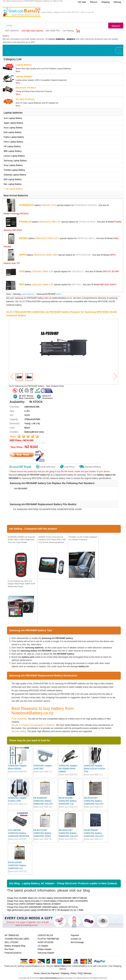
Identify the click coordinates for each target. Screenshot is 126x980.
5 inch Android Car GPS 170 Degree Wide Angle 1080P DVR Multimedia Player (21, 584)
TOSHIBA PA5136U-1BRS (17, 939)
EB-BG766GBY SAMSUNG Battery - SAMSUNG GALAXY (94, 833)
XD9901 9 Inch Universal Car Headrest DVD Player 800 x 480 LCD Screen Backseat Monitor (52, 540)
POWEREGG (26, 205)
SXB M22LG (77, 271)
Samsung (17, 294)
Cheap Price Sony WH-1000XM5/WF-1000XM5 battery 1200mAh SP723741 (42, 907)
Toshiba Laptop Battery (14, 170)
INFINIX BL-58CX (86, 238)
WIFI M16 (76, 284)
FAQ (80, 973)
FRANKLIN (25, 221)
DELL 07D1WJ (11, 942)
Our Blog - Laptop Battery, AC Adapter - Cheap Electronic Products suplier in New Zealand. (63, 883)
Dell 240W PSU (53, 31)
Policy (73, 973)
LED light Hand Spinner (32, 31)
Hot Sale (82, 2)
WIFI (22, 284)
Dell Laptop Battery (13, 132)
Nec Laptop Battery (13, 184)
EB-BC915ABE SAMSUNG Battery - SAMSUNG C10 (68, 801)
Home (8, 294)
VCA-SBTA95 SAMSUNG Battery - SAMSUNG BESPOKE (19, 833)
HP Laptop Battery (12, 146)
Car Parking (68, 31)
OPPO (22, 255)
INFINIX (23, 238)
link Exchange (77, 942)
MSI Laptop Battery (13, 179)
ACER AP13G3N (45, 942)
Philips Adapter (45, 949)
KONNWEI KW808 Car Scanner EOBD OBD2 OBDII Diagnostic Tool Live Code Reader (22, 540)
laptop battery (60, 966)
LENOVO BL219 (45, 935)
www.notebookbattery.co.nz (51, 978)
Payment (75, 935)
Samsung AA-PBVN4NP (46, 294)
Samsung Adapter (46, 953)
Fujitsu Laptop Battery (14, 137)
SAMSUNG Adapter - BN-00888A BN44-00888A (69, 769)
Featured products (13, 953)
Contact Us (76, 939)
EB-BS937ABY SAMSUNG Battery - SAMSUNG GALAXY (68, 833)
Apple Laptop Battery (13, 123)
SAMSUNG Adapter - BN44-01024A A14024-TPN (95, 769)
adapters (71, 39)
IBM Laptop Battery (13, 151)
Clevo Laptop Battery (13, 142)
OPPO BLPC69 (83, 255)
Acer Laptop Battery (13, 118)
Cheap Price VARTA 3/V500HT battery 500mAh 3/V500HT (34, 904)
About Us (45, 973)
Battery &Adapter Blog (15, 946)
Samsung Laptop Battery (15, 161)
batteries (60, 39)
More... (19, 71)
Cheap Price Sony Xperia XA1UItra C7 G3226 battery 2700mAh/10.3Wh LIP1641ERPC (48, 901)
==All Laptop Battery (13, 189)
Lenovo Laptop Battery (14, 156)
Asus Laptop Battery (13, 128)
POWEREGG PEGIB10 (85, 205)
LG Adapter (43, 946)
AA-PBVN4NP (21, 489)
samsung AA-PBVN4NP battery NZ (34, 475)
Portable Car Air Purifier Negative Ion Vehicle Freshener (83, 538)
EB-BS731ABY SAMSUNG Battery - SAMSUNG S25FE (43, 833)
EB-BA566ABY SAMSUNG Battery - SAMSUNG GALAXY (43, 801)
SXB (22, 271)
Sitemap (117, 2)
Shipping (106, 2)
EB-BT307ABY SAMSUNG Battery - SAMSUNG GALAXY (94, 801)
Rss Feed (9, 949)
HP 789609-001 (12, 935)
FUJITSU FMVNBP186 (48, 939)
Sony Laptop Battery (13, 165)
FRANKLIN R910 (87, 222)
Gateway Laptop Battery (15, 175)
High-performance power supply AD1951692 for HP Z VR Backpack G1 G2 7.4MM (45, 910)
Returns (94, 2)
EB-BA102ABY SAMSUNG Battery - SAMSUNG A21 (18, 865)
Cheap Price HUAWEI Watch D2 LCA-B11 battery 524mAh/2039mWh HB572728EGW (47, 898)
